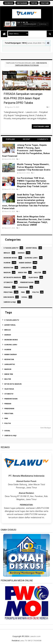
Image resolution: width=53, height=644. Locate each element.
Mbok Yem (22, 272)
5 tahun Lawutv (11, 248)
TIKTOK (34, 3)
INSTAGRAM (22, 3)
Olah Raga (33, 277)
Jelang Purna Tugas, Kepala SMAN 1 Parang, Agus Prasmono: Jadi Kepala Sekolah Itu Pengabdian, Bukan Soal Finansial (26, 151)
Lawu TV (23, 641)
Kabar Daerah (25, 263)
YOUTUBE (45, 3)
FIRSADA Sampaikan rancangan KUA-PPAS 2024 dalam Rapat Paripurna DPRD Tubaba (23, 98)
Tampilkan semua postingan (27, 65)
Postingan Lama (41, 126)
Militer (38, 272)
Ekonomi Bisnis (10, 258)
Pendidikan (23, 287)
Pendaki (7, 287)
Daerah (21, 253)
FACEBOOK (9, 3)
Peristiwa (8, 292)
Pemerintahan (27, 282)
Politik (35, 292)
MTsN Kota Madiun (12, 277)
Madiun (7, 272)
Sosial (24, 297)
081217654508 (35, 641)
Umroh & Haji (10, 302)
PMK (23, 292)
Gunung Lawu (31, 258)
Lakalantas (26, 268)
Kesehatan (8, 268)
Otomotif (8, 282)
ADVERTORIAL (31, 248)
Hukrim (7, 263)
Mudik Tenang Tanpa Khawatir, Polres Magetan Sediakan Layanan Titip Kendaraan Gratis (34, 167)
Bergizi (7, 253)
